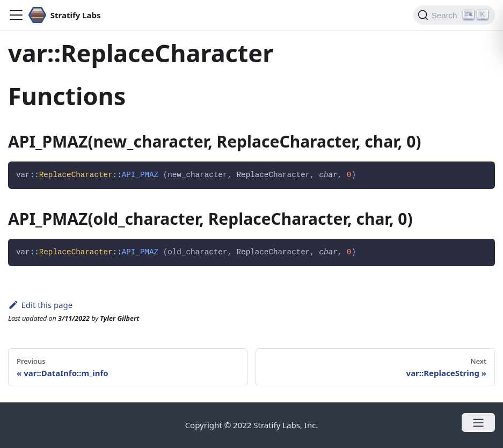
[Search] (454, 15)
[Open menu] (478, 423)
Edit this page (40, 305)
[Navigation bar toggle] (16, 15)
